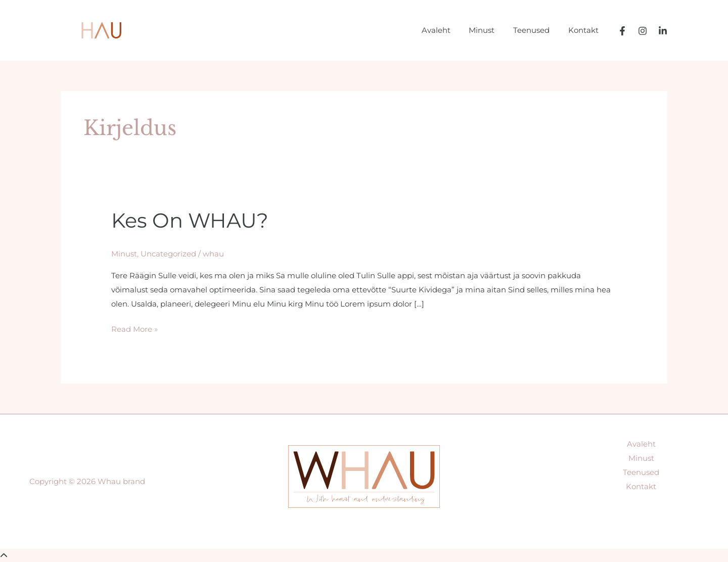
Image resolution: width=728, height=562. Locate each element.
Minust (490, 30)
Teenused (536, 30)
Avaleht (448, 30)
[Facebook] (622, 31)
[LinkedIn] (663, 31)
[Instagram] (643, 31)
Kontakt (585, 30)
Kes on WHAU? (190, 220)
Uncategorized (168, 253)
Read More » (134, 328)
